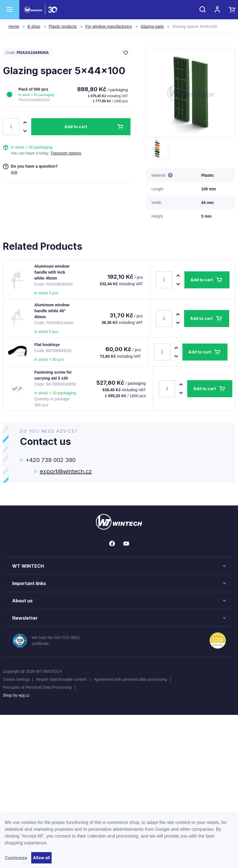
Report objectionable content (62, 679)
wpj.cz (24, 695)
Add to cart (76, 127)
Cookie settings (16, 679)
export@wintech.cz (66, 471)
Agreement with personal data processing (131, 679)
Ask (14, 172)
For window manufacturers (109, 26)
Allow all (41, 858)
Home (14, 26)
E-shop (34, 26)
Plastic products (63, 26)
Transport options (66, 153)
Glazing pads (152, 26)
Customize (16, 858)
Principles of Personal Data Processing (38, 687)
